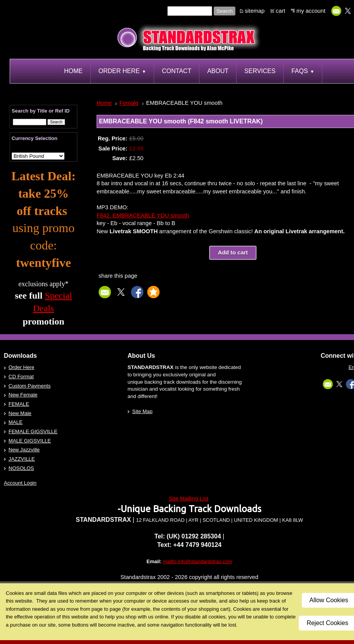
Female (129, 103)
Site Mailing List (189, 499)
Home (104, 103)
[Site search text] (190, 11)
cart (281, 11)
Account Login (20, 483)
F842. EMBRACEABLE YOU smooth (143, 215)
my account (311, 11)
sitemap (254, 11)
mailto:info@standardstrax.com (198, 561)
